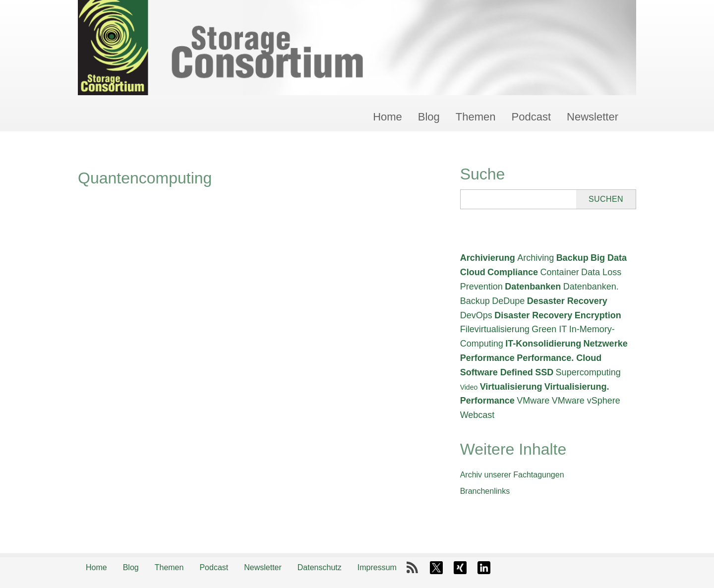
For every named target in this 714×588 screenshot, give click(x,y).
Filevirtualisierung (495, 329)
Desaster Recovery (567, 301)
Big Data (609, 258)
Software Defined (497, 372)
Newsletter (593, 117)
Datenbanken (533, 287)
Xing (460, 568)
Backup (572, 258)
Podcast (532, 117)
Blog (429, 117)
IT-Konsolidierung (543, 344)
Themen (476, 117)
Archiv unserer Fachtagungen (512, 475)
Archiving (535, 258)
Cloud (473, 272)
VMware (533, 401)
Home (387, 117)
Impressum (377, 567)
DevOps (476, 315)
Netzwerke (606, 344)
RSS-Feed (413, 568)
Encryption (598, 315)
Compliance (513, 272)
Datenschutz (320, 567)
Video (469, 387)
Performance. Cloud (559, 358)
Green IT (549, 329)
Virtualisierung (511, 387)
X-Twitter (436, 568)
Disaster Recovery (533, 315)
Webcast (477, 415)
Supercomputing (588, 372)
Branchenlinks (485, 491)
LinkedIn (484, 568)
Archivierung (488, 258)
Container (560, 272)
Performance (487, 358)
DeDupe (508, 301)
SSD (544, 372)
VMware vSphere (586, 401)
